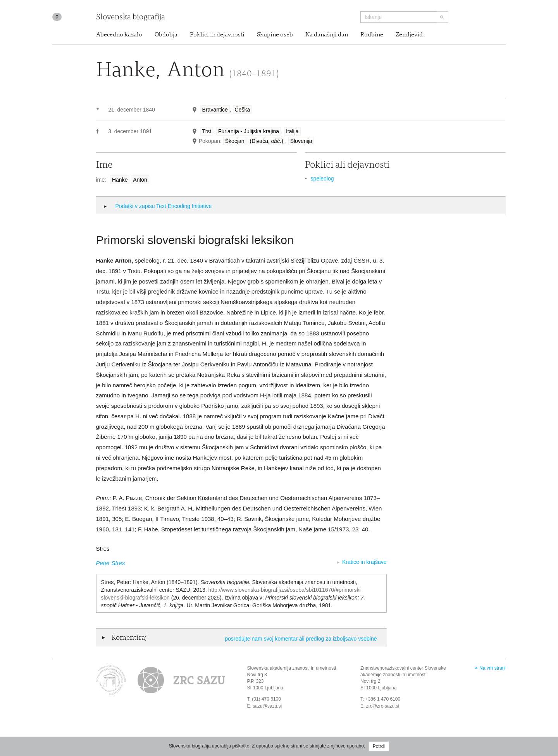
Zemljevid (409, 35)
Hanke (120, 180)
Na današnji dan (327, 35)
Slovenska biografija (131, 18)
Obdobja (166, 35)
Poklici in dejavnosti (217, 35)
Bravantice (215, 110)
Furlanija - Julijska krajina (249, 131)
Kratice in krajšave (364, 562)
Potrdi (379, 746)
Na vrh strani (493, 668)
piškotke (241, 746)
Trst (207, 131)
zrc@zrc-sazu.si (383, 706)
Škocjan (235, 141)
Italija (292, 131)
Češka (243, 110)
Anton (140, 180)
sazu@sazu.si (267, 706)
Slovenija (301, 141)
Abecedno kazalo (119, 35)
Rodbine (372, 35)
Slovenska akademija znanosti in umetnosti (292, 668)
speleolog (322, 179)
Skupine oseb (275, 35)
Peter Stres (111, 563)
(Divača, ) (266, 141)
